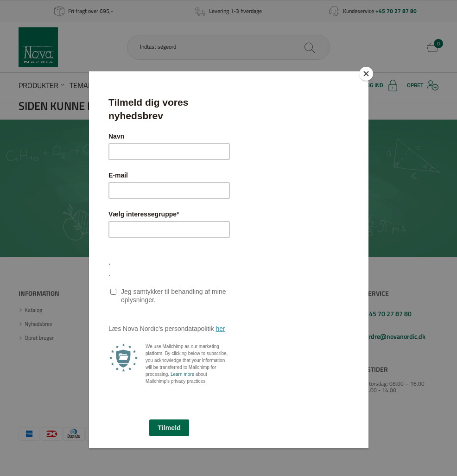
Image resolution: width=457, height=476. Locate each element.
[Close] (366, 74)
